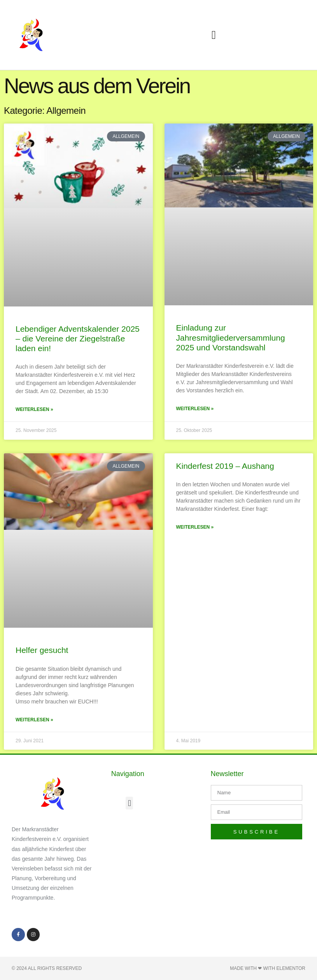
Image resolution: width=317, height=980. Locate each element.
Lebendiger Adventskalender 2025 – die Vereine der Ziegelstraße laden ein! (78, 339)
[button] (214, 35)
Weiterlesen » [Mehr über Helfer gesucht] (34, 720)
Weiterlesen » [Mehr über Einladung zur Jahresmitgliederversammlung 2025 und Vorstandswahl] (195, 409)
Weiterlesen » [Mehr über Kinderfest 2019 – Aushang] (195, 527)
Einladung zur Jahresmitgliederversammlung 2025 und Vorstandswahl (231, 337)
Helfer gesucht (42, 650)
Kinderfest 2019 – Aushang (225, 466)
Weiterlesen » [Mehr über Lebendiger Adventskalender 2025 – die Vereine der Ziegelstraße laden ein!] (34, 409)
